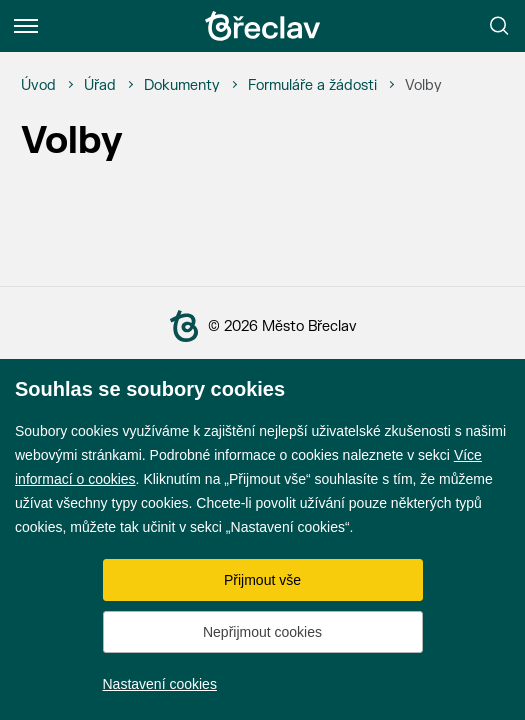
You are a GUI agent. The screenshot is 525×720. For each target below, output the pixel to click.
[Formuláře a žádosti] (312, 86)
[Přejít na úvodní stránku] (263, 26)
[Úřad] (100, 86)
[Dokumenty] (182, 86)
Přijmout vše (262, 580)
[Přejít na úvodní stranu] (188, 326)
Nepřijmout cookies (262, 632)
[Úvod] (38, 86)
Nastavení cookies (160, 684)
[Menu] (26, 26)
